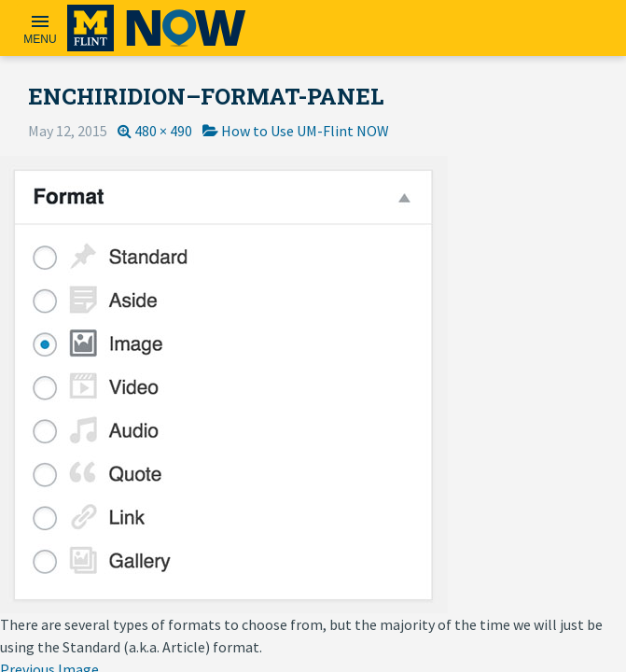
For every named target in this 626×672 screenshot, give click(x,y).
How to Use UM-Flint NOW (305, 131)
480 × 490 (163, 131)
